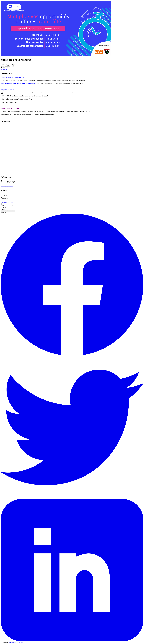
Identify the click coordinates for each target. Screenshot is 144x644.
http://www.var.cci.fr (7, 202)
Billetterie (4, 69)
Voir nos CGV (19, 642)
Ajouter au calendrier (7, 186)
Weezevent (12, 642)
